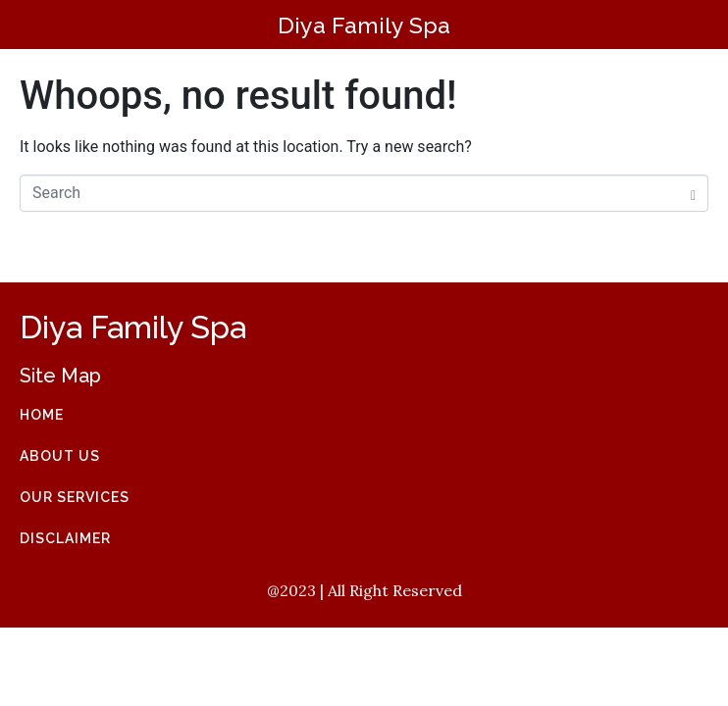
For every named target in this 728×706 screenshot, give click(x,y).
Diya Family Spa (364, 25)
